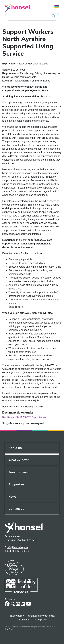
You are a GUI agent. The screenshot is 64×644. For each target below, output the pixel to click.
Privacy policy (16, 616)
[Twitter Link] (13, 605)
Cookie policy (39, 620)
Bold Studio (9, 629)
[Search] (32, 17)
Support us (17, 484)
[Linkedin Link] (23, 605)
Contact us (16, 509)
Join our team (18, 472)
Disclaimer (23, 620)
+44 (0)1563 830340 (18, 551)
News (12, 497)
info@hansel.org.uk (17, 547)
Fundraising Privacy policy (41, 616)
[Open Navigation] (57, 6)
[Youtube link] (29, 605)
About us (15, 448)
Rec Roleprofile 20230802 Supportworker (25, 417)
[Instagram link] (18, 605)
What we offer (18, 460)
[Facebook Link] (7, 605)
